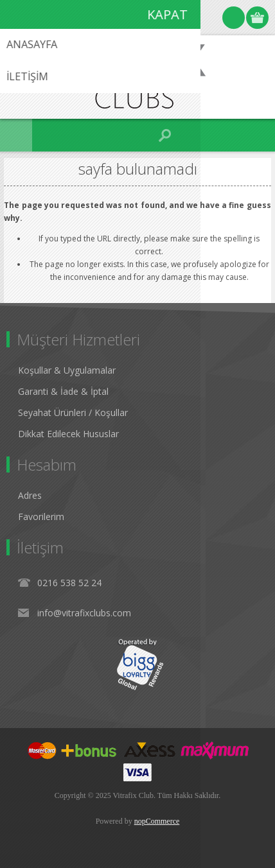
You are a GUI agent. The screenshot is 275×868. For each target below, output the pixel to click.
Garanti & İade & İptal (63, 391)
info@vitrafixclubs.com (84, 613)
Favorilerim (41, 516)
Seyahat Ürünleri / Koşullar (73, 412)
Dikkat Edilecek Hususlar (68, 434)
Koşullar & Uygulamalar (67, 370)
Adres (30, 495)
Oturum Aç (234, 18)
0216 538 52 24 (69, 583)
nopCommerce (157, 821)
